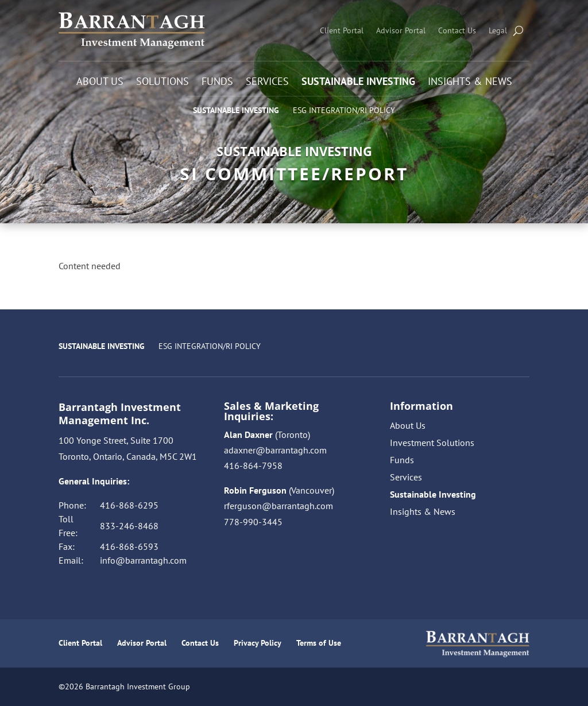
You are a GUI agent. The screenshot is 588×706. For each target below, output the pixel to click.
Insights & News (470, 83)
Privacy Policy (258, 643)
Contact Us (457, 30)
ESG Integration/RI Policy (344, 110)
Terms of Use (319, 643)
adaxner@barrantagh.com (275, 450)
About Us (100, 83)
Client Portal (342, 30)
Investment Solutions (432, 443)
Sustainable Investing (358, 83)
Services (267, 83)
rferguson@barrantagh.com (278, 506)
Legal (498, 30)
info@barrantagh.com (143, 560)
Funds (217, 83)
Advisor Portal (401, 30)
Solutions (163, 83)
